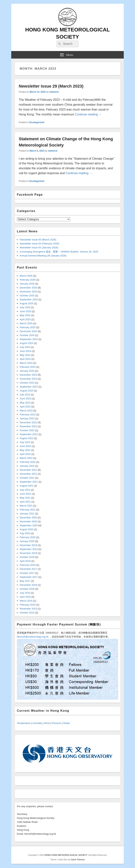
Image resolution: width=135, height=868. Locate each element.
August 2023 (27, 391)
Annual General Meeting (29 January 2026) (43, 256)
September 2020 (29, 525)
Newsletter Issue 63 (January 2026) (39, 248)
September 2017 (29, 577)
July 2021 (25, 490)
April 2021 (25, 502)
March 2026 (26, 276)
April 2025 (25, 319)
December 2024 (28, 331)
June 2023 (25, 399)
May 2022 (25, 450)
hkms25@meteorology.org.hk (33, 637)
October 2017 (27, 573)
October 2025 (27, 296)
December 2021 (28, 470)
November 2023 (28, 379)
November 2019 (28, 545)
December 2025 (28, 288)
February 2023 (28, 415)
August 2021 (27, 486)
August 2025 (27, 303)
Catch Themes (78, 860)
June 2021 (25, 494)
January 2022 (27, 466)
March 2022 (26, 458)
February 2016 (28, 605)
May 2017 (25, 581)
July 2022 (25, 442)
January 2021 (27, 514)
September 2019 (29, 549)
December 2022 (28, 422)
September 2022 (29, 434)
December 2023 (28, 375)
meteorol (54, 92)
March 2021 (26, 506)
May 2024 (25, 355)
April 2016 (25, 597)
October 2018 (27, 557)
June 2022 (25, 446)
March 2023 (26, 411)
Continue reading (88, 114)
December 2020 (28, 518)
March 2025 (26, 323)
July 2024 (25, 347)
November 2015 (28, 609)
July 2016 (25, 593)
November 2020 (28, 521)
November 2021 (28, 474)
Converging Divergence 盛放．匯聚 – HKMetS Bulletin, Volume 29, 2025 (59, 252)
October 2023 (27, 383)
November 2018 (28, 553)
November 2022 (28, 426)
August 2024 (27, 343)
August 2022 (27, 438)
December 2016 (28, 585)
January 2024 (27, 371)
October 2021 (27, 478)
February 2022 (28, 462)
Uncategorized (36, 122)
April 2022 (25, 454)
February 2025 (28, 327)
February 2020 (28, 537)
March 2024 (26, 363)
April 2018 (25, 561)
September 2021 (29, 482)
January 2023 (27, 418)
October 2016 (27, 589)
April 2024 (25, 359)
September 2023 (29, 387)
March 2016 (26, 601)
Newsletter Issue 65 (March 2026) (38, 240)
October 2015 (27, 613)
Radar (67, 723)
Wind (47, 723)
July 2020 (25, 533)
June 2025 (25, 311)
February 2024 (28, 367)
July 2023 (25, 395)
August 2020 (27, 529)
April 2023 (25, 407)
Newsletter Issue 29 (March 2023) (51, 86)
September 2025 (29, 299)
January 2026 (27, 284)
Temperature (24, 723)
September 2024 (29, 339)
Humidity (37, 723)
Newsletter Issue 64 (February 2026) (39, 244)
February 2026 (28, 280)
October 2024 (27, 335)
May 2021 (25, 498)
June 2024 (25, 351)
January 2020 (27, 541)
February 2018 (28, 565)
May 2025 (25, 315)
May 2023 (25, 403)
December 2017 (28, 569)
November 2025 (28, 292)
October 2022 (27, 430)
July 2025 (25, 307)
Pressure (56, 723)
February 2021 (28, 510)
